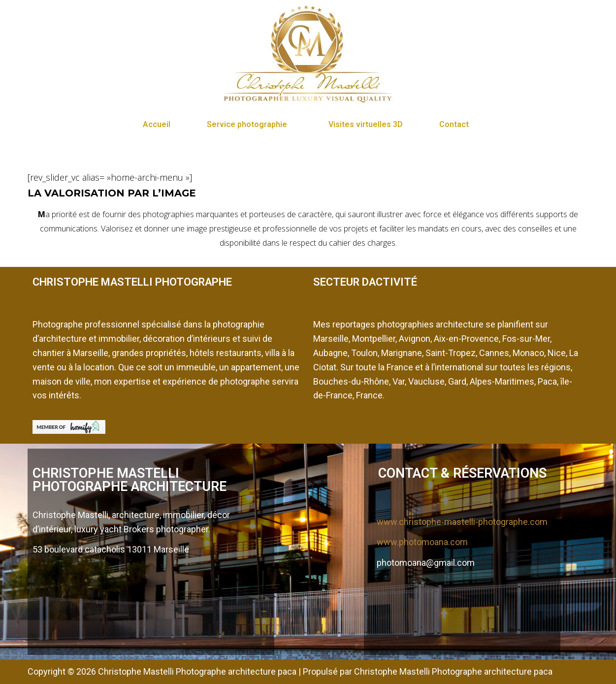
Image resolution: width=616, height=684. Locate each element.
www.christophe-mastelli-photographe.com (462, 522)
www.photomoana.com (422, 542)
